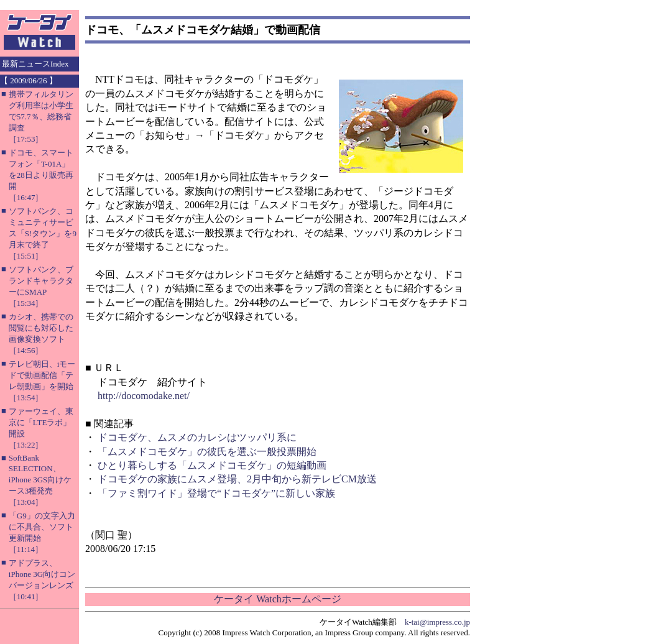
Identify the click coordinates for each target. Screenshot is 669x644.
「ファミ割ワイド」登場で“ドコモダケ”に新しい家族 (216, 493)
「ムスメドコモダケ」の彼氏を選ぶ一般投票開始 (207, 452)
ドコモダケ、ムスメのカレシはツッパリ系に (197, 437)
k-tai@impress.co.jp (437, 622)
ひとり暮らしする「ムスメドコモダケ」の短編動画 (212, 465)
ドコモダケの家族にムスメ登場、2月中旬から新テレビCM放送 (237, 479)
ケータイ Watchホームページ (277, 599)
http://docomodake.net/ (144, 396)
